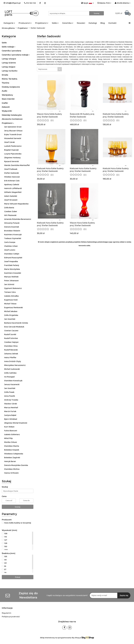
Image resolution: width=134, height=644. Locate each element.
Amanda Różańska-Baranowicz (18, 219)
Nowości (81, 23)
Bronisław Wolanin (12, 231)
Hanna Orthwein (11, 473)
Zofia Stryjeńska (11, 315)
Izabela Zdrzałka (11, 296)
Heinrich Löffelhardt (13, 188)
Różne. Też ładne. (10, 79)
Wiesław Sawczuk (12, 177)
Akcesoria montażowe (12, 119)
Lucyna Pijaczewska (13, 154)
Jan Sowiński (10, 319)
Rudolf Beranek (11, 350)
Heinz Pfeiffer (10, 357)
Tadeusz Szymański (13, 238)
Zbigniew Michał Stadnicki (16, 423)
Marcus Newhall (11, 407)
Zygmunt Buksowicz (13, 288)
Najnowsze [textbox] (43, 69)
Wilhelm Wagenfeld (13, 192)
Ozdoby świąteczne (11, 87)
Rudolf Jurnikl (10, 334)
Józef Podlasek (11, 169)
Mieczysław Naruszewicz (15, 365)
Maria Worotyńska (12, 269)
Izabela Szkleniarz (12, 434)
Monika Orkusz (11, 442)
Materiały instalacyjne (12, 115)
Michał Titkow (10, 304)
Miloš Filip (8, 438)
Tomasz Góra (10, 292)
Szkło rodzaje (9, 47)
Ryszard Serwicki (12, 161)
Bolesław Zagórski (12, 457)
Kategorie (9, 23)
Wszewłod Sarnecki (13, 138)
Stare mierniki (8, 99)
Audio (5, 91)
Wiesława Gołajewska (14, 454)
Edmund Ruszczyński (13, 258)
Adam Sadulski (11, 196)
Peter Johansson (11, 281)
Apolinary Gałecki (12, 184)
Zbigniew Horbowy (12, 158)
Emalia (5, 75)
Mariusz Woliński (11, 277)
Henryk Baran (10, 461)
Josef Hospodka (11, 261)
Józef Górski (9, 142)
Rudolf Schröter (11, 338)
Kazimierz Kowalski (13, 273)
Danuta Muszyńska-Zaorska (16, 465)
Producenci (25, 23)
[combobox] (49, 69)
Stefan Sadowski (12, 173)
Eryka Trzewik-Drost (13, 134)
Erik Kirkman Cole (12, 181)
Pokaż (18, 577)
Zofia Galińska (10, 373)
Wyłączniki (7, 111)
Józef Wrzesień (11, 200)
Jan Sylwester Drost (13, 127)
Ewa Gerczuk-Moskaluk (14, 327)
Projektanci (42, 23)
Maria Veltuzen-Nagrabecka (16, 204)
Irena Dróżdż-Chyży (13, 361)
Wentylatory (7, 95)
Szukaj (18, 507)
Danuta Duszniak (12, 227)
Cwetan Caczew (11, 331)
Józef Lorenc (10, 250)
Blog (103, 23)
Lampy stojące (9, 67)
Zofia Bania (9, 208)
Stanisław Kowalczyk (13, 381)
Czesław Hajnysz (11, 342)
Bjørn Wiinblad (11, 419)
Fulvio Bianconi (11, 431)
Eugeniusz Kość (11, 300)
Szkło (55, 23)
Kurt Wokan (9, 427)
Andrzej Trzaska (11, 400)
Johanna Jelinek (11, 354)
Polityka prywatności (11, 617)
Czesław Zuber (11, 211)
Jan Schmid (9, 284)
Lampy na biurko (10, 71)
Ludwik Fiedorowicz (13, 146)
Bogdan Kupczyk (11, 150)
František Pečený (12, 265)
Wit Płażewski (10, 215)
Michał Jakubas (11, 311)
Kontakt (112, 23)
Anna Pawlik (10, 396)
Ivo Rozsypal (9, 377)
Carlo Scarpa (10, 242)
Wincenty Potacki (12, 223)
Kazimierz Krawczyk (13, 234)
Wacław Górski (11, 404)
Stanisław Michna (12, 469)
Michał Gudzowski (12, 369)
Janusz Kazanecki (12, 384)
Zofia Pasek (9, 392)
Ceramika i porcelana (11, 51)
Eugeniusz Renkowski (14, 307)
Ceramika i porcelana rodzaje (16, 55)
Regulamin (7, 613)
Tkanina (5, 83)
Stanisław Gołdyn (12, 254)
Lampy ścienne (9, 63)
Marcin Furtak (10, 411)
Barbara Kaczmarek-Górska (16, 323)
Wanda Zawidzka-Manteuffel (17, 165)
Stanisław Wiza (11, 346)
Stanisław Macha (12, 446)
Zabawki (6, 107)
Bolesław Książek (12, 450)
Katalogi (93, 23)
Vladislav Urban (11, 246)
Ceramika (68, 23)
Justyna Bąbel (10, 415)
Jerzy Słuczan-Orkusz (13, 131)
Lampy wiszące (9, 59)
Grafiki (5, 103)
